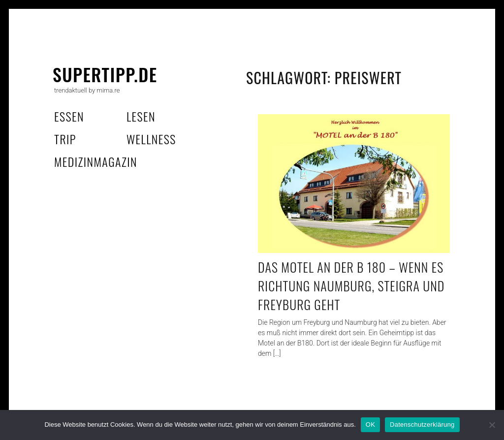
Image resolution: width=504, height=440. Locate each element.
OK (370, 424)
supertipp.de (105, 74)
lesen (141, 116)
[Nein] (492, 425)
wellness (151, 139)
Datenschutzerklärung (422, 424)
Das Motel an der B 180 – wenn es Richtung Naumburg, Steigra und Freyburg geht (351, 285)
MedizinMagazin (96, 161)
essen (69, 116)
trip (65, 139)
